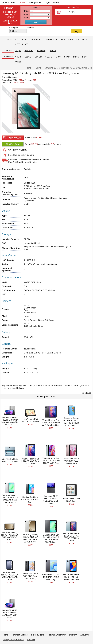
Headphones (35, 2)
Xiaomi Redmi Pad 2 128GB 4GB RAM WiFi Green (30, 461)
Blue (84, 57)
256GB (38, 57)
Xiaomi (53, 51)
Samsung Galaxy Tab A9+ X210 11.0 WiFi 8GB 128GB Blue (10, 576)
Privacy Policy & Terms (13, 640)
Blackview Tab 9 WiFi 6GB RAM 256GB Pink (71, 461)
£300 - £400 (52, 39)
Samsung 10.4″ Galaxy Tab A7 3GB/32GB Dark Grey (51, 500)
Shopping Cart (73, 7)
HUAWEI (29, 51)
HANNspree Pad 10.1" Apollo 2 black (30, 420)
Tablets (22, 2)
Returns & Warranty (57, 635)
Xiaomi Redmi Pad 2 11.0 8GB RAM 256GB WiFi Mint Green (71, 537)
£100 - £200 (21, 39)
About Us (85, 635)
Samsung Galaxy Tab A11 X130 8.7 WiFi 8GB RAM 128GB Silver (10, 499)
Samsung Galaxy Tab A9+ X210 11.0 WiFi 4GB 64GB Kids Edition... (71, 422)
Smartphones (8, 2)
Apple (18, 51)
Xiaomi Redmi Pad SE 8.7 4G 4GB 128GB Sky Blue (71, 577)
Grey (58, 57)
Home (5, 635)
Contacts (31, 640)
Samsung (41, 51)
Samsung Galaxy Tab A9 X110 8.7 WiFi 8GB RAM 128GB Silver (30, 538)
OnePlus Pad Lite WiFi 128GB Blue (10, 460)
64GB (18, 57)
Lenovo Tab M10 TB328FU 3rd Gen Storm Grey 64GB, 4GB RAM (10, 421)
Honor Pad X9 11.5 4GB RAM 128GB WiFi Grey (51, 577)
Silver (67, 57)
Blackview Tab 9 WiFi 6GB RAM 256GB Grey (30, 576)
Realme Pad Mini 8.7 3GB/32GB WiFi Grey (30, 500)
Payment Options (20, 635)
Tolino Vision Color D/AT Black (71, 500)
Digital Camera (52, 2)
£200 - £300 (36, 39)
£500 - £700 (82, 39)
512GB (49, 57)
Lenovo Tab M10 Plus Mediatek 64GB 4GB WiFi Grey (10, 614)
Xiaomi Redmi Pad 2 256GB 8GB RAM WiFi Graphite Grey (51, 423)
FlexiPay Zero (38, 635)
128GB (28, 57)
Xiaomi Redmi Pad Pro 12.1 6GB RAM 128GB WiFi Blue (51, 461)
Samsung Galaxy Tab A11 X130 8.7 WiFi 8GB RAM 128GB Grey (51, 539)
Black (76, 57)
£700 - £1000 (22, 44)
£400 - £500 (67, 39)
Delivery (73, 635)
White (18, 62)
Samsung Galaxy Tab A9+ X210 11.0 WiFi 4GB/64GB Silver (10, 536)
